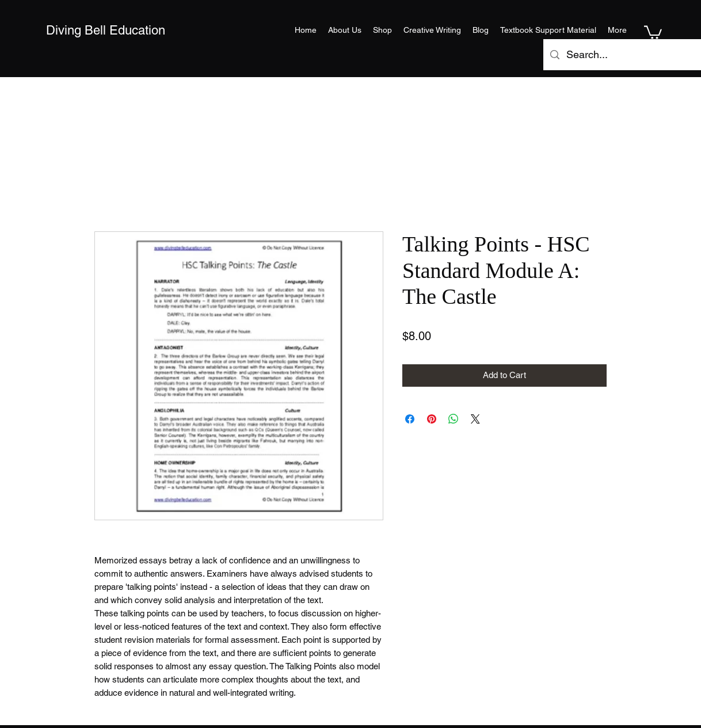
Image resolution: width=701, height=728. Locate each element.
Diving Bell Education (106, 30)
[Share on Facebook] (410, 419)
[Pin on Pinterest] (432, 419)
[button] (653, 32)
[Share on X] (475, 419)
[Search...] (631, 55)
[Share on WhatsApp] (454, 419)
